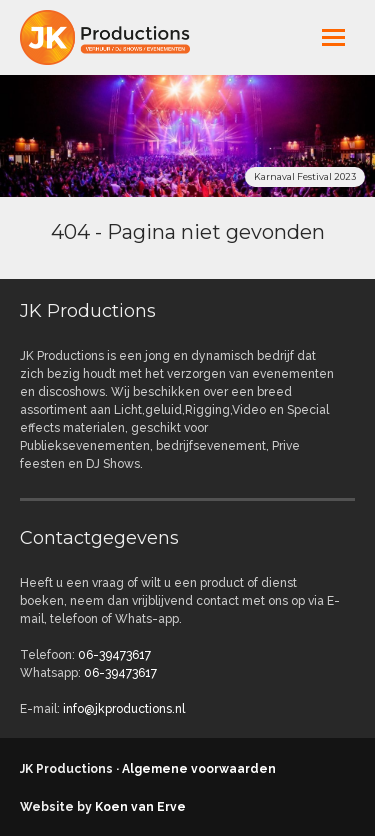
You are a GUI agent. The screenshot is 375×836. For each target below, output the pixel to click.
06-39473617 (114, 655)
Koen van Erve (140, 807)
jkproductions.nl (120, 37)
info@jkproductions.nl (124, 709)
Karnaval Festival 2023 (305, 176)
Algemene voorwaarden (199, 769)
